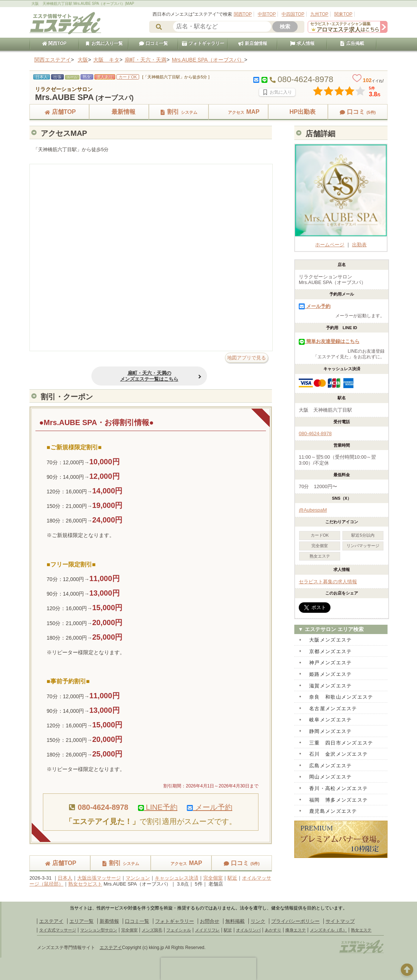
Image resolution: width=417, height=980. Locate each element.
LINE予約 (158, 807)
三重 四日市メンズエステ (341, 743)
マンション (138, 878)
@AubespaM (313, 510)
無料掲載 (235, 921)
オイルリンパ (248, 930)
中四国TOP (293, 14)
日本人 (65, 878)
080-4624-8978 (315, 433)
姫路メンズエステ (330, 674)
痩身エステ (296, 930)
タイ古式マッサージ (58, 930)
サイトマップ (340, 921)
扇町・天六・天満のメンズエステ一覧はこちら (132, 376)
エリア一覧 (81, 921)
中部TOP (267, 14)
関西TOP (243, 14)
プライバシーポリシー (295, 921)
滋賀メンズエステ (330, 686)
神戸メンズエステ (330, 663)
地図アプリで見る (247, 358)
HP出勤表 (298, 112)
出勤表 (359, 245)
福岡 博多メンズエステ (338, 800)
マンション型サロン (99, 930)
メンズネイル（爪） (328, 930)
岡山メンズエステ (330, 777)
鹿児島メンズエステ (333, 811)
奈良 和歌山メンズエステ (341, 697)
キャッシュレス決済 (177, 878)
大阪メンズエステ (330, 640)
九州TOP (319, 14)
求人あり (105, 77)
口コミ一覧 (153, 43)
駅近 (232, 878)
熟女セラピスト (85, 884)
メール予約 (210, 807)
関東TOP (343, 14)
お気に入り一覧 (104, 43)
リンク (258, 921)
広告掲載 (352, 43)
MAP (238, 112)
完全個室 (213, 878)
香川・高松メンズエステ (338, 788)
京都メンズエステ (330, 651)
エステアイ (51, 921)
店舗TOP (59, 112)
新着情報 (109, 921)
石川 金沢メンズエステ (338, 754)
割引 (179, 112)
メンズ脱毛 (152, 930)
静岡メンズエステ (330, 731)
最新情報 (119, 112)
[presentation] (208, 969)
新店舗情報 (253, 43)
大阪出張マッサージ (99, 878)
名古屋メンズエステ (333, 709)
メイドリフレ (207, 930)
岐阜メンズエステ (330, 720)
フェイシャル (179, 930)
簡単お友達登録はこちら (329, 341)
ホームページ (341, 242)
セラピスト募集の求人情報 (328, 582)
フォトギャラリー (203, 43)
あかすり (273, 930)
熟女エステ (361, 930)
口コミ (358, 112)
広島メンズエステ (330, 766)
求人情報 (302, 43)
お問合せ (210, 921)
